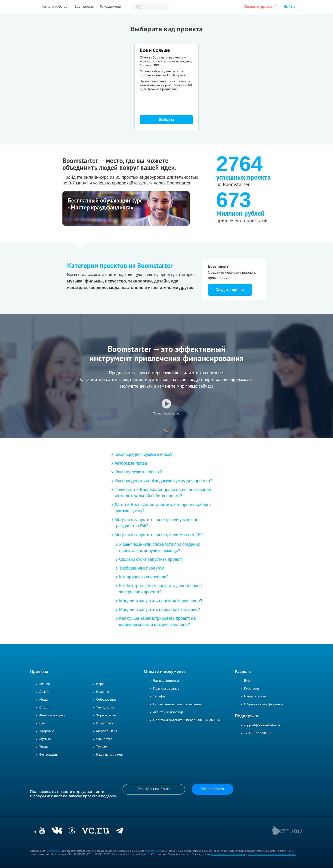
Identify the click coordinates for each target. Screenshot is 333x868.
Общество (104, 739)
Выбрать (166, 120)
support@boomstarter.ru (262, 725)
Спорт (44, 708)
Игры (100, 684)
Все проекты (85, 7)
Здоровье (47, 731)
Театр (44, 747)
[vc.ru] (96, 832)
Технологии (105, 708)
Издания (103, 692)
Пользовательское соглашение (177, 705)
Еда (42, 724)
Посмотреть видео (166, 413)
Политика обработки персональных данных (187, 720)
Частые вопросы (166, 681)
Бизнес (45, 684)
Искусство (105, 724)
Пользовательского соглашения (228, 855)
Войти (289, 7)
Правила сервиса (166, 689)
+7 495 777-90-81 (257, 733)
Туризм (102, 747)
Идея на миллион (110, 755)
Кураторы (251, 689)
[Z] (72, 832)
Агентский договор (168, 712)
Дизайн (45, 692)
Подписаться (213, 789)
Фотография (49, 755)
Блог (248, 681)
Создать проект (258, 7)
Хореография (106, 716)
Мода (43, 700)
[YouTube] (42, 832)
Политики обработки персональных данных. (272, 855)
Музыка (45, 739)
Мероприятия (107, 731)
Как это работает (56, 7)
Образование (106, 700)
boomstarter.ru (53, 851)
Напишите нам (255, 697)
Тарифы (159, 697)
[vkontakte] (57, 832)
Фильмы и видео (52, 716)
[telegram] (120, 832)
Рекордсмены (110, 7)
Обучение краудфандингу (263, 705)
